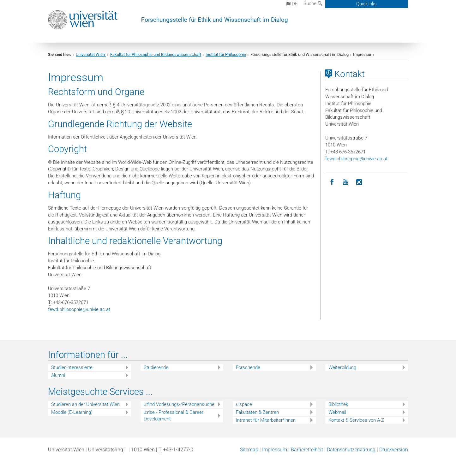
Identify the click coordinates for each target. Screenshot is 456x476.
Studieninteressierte (72, 367)
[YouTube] (346, 182)
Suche (313, 3)
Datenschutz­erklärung (351, 450)
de (292, 4)
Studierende (156, 367)
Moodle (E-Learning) (72, 412)
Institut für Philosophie (226, 54)
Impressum (275, 450)
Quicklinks (366, 4)
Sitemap (249, 450)
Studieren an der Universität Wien (85, 404)
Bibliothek (338, 404)
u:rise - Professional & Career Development (174, 416)
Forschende (248, 367)
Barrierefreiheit (307, 450)
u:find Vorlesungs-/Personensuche (179, 404)
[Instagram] (359, 182)
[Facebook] (332, 182)
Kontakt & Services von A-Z (356, 420)
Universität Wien (91, 54)
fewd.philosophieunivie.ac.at (79, 309)
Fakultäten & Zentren (257, 412)
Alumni (58, 375)
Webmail (337, 412)
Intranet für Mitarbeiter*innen (266, 420)
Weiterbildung (342, 367)
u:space (244, 404)
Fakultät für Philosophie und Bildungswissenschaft (156, 54)
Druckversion (394, 450)
